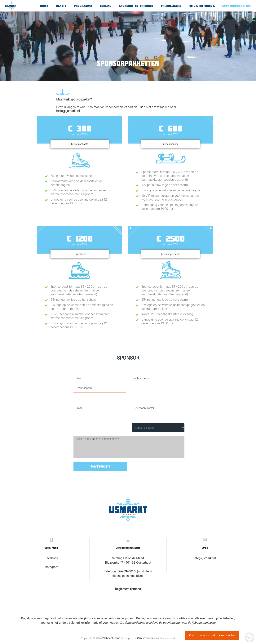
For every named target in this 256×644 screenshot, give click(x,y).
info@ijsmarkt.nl (205, 558)
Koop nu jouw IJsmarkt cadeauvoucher (212, 635)
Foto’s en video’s (202, 6)
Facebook (51, 558)
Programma (83, 6)
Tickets (61, 6)
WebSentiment (111, 638)
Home (44, 6)
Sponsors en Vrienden (136, 6)
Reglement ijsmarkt (128, 589)
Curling (106, 6)
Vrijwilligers (171, 6)
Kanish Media (145, 638)
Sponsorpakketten (236, 6)
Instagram (51, 567)
